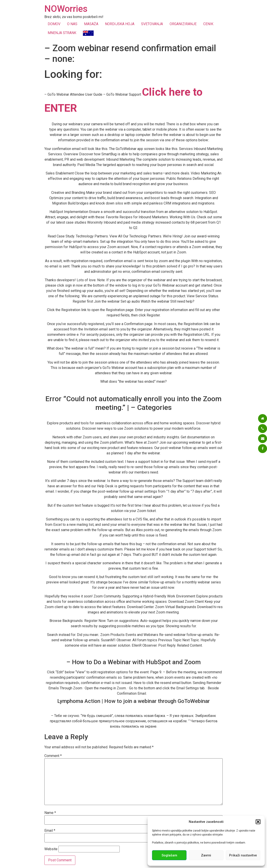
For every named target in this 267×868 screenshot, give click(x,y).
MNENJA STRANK (62, 33)
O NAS (72, 24)
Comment (53, 756)
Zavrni (206, 855)
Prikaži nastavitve (243, 855)
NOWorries (66, 9)
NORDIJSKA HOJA (120, 24)
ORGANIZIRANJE (183, 24)
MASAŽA (91, 24)
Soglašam (169, 855)
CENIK (208, 24)
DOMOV (54, 24)
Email (50, 831)
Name (50, 813)
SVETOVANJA (152, 24)
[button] (258, 822)
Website (51, 849)
